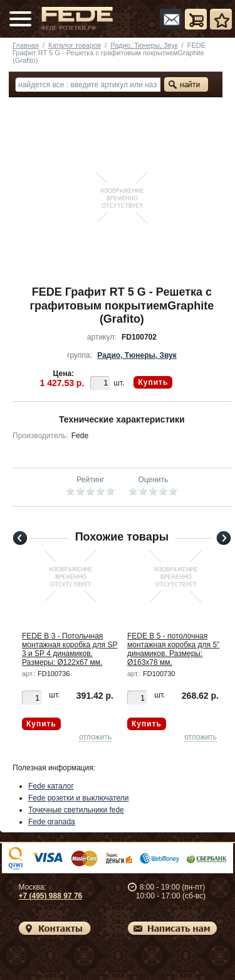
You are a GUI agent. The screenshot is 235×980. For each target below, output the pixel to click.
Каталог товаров (75, 45)
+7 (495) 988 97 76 (51, 896)
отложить (95, 737)
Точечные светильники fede (76, 810)
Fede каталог (51, 786)
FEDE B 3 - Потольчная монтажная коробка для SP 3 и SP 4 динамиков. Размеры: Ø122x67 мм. (70, 649)
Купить (153, 382)
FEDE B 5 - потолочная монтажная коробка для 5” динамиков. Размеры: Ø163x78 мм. (173, 649)
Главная (26, 45)
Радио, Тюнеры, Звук (144, 45)
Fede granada (52, 822)
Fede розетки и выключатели (79, 798)
